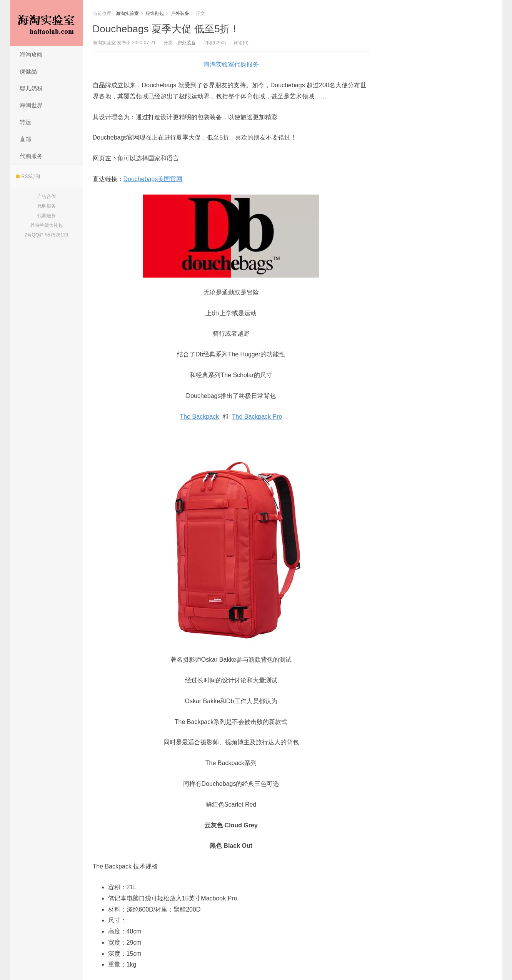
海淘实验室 (47, 23)
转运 (25, 122)
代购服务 (31, 156)
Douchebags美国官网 (153, 179)
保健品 (28, 71)
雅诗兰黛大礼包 (47, 225)
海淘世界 (31, 105)
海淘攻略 (31, 54)
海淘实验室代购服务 (231, 64)
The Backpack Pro (257, 417)
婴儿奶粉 (31, 88)
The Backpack (199, 417)
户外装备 (180, 13)
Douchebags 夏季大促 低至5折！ (166, 29)
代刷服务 (47, 216)
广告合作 (47, 196)
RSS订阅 (28, 176)
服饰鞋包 (155, 13)
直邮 (25, 139)
